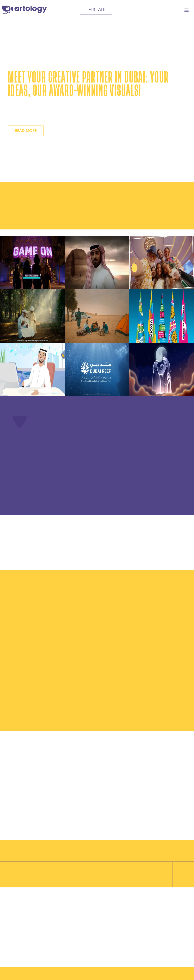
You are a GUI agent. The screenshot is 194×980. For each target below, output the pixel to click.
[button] (186, 10)
